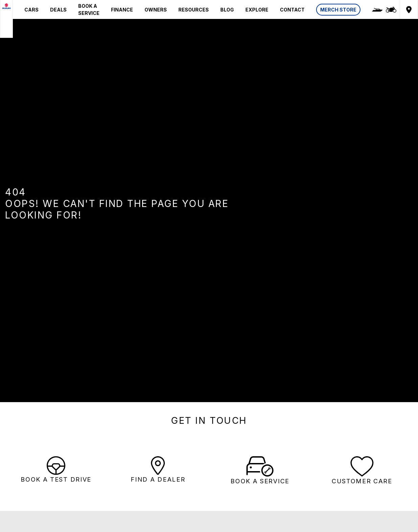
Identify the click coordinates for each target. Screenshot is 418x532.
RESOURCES (194, 10)
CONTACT (292, 10)
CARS (31, 10)
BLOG (227, 10)
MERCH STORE (338, 10)
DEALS (58, 10)
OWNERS (156, 10)
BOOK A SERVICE (89, 9)
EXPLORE (257, 10)
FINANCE (122, 10)
